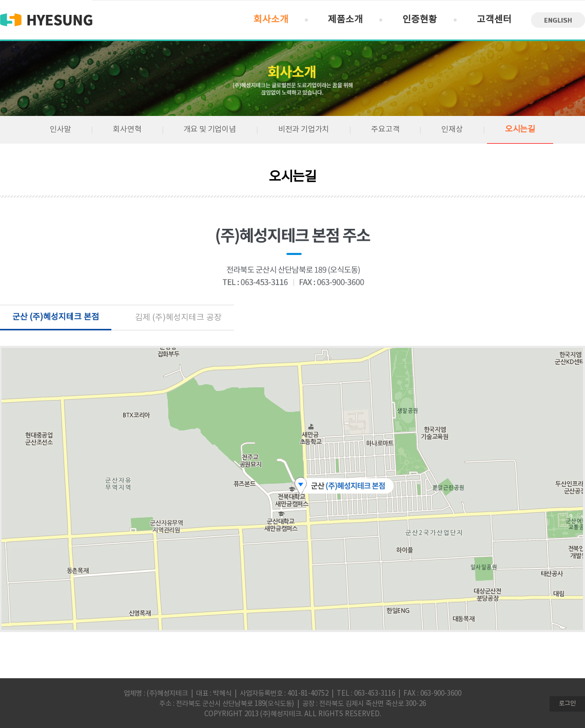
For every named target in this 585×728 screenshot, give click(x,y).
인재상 (452, 130)
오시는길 (520, 129)
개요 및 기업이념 (210, 130)
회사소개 (271, 20)
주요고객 (385, 130)
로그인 (567, 704)
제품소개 (345, 20)
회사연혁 (127, 130)
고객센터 (494, 20)
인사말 (60, 130)
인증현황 (420, 20)
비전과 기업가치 (304, 130)
